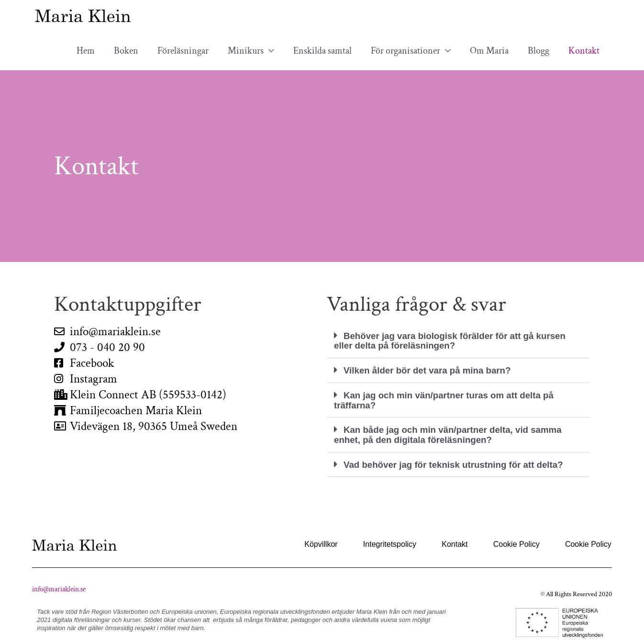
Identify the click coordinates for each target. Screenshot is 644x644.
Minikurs (246, 51)
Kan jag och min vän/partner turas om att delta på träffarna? (451, 399)
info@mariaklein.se (59, 586)
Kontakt (584, 51)
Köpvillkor (327, 541)
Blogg (539, 51)
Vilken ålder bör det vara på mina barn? (433, 370)
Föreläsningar (183, 51)
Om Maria (489, 51)
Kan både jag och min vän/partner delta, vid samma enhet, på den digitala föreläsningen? (455, 433)
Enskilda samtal (322, 51)
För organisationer (405, 51)
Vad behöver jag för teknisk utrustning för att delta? (461, 462)
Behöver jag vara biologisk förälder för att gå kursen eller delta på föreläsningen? (458, 340)
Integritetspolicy (394, 541)
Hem (86, 51)
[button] (458, 341)
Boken (126, 51)
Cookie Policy (518, 541)
